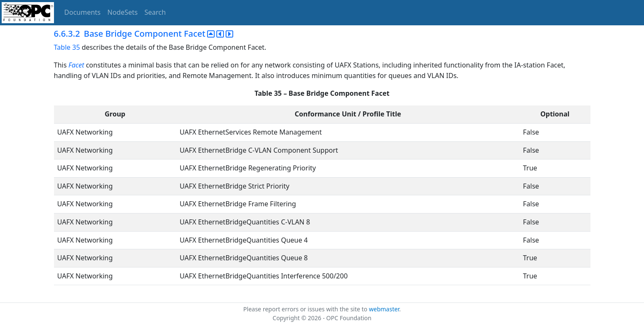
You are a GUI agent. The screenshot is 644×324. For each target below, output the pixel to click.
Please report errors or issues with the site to (306, 309)
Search (155, 12)
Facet (76, 65)
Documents (82, 12)
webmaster (384, 309)
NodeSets (123, 12)
